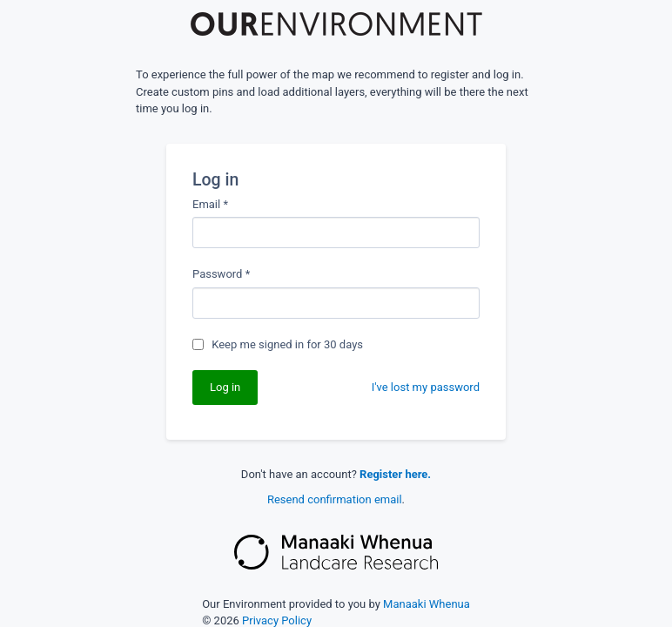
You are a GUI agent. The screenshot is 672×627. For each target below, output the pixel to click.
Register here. (395, 474)
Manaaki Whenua (427, 604)
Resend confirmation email (335, 499)
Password (221, 274)
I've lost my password (426, 387)
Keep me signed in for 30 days (287, 344)
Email (210, 204)
